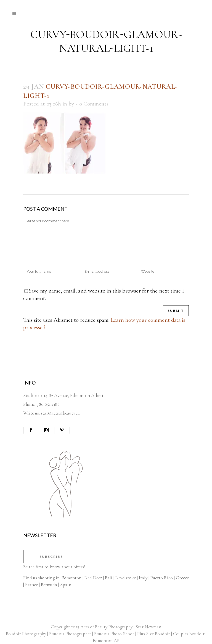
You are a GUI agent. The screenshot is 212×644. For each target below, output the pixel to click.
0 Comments (94, 104)
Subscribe (51, 557)
